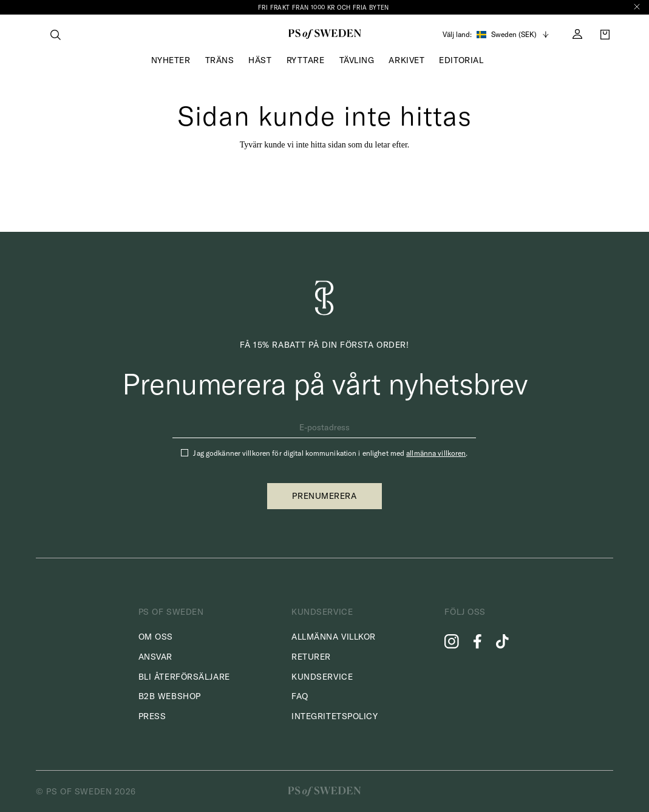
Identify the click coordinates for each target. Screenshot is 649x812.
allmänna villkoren (436, 453)
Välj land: (457, 35)
